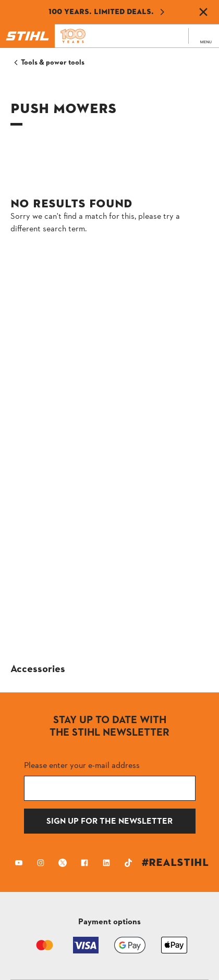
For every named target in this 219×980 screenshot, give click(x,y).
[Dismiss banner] (203, 12)
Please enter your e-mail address (82, 765)
